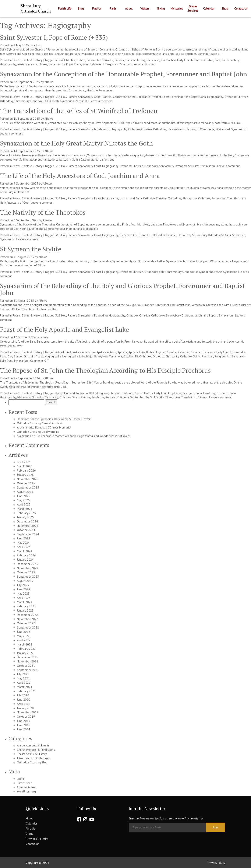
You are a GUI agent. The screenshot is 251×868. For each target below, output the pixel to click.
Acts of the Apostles (68, 352)
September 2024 (28, 534)
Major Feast (94, 356)
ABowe (49, 82)
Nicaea (43, 64)
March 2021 (25, 687)
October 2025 (26, 483)
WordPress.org (26, 791)
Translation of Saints (194, 397)
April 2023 (24, 598)
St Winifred (223, 129)
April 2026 (24, 462)
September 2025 (28, 487)
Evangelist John (192, 393)
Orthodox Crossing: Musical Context (39, 423)
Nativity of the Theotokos (136, 235)
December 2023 (27, 564)
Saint (86, 64)
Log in (21, 779)
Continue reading (210, 54)
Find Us (97, 8)
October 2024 (26, 530)
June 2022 (24, 632)
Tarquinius (111, 64)
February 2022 (26, 649)
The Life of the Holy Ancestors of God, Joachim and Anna (80, 176)
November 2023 (28, 568)
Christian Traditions (203, 352)
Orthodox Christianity (166, 356)
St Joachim (239, 235)
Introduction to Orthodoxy (33, 758)
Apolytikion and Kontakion (72, 393)
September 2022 (28, 627)
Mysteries (177, 8)
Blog (81, 8)
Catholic (119, 60)
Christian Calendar (178, 352)
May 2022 (23, 636)
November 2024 (28, 526)
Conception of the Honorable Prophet (137, 97)
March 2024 (25, 551)
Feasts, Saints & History (27, 60)
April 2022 (24, 640)
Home (30, 818)
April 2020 (24, 704)
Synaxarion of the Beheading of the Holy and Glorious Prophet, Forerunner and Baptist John (123, 289)
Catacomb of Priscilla (100, 60)
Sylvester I (97, 64)
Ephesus (176, 393)
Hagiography (8, 64)
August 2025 (25, 492)
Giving (161, 8)
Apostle (122, 352)
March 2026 (25, 466)
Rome (78, 64)
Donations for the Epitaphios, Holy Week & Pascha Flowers (54, 419)
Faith (113, 8)
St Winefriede (206, 129)
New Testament (112, 356)
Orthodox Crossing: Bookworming (38, 432)
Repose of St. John (117, 397)
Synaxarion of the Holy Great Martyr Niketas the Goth (76, 143)
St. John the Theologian (165, 397)
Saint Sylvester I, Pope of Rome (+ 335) (54, 37)
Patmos (86, 397)
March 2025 (25, 509)
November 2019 (28, 712)
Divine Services (193, 8)
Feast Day (6, 356)
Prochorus (98, 397)
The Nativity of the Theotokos (43, 212)
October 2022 (26, 623)
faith (217, 60)
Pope (69, 64)
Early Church (185, 60)
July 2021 (23, 674)
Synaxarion (67, 101)
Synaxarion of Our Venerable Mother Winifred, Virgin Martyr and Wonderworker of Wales (74, 436)
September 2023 (28, 577)
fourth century (230, 60)
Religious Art (222, 356)
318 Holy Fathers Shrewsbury (74, 97)
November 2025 (28, 479)
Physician (208, 356)
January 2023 (25, 610)
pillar (162, 272)
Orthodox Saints (190, 356)
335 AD (60, 60)
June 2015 (24, 725)
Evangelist (239, 352)
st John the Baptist (206, 315)
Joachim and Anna (131, 198)
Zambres (125, 64)
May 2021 (23, 678)
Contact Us (241, 8)
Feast (166, 97)
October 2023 (26, 572)
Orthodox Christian (236, 97)
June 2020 (24, 700)
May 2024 (23, 543)
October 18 (131, 356)
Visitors (145, 8)
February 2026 (26, 470)
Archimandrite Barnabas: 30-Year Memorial (44, 427)
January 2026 (25, 475)
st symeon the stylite (209, 272)
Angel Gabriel (103, 97)
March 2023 (25, 602)
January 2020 (25, 708)
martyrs (22, 64)
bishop (81, 60)
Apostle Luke (137, 352)
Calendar (209, 8)
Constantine (169, 60)
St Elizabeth (51, 101)
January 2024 (25, 560)
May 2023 (23, 594)
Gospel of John (226, 393)
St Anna (226, 235)
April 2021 (24, 683)
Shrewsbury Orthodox (29, 101)
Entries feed (25, 783)
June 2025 (24, 496)
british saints (102, 129)
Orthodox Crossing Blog (32, 762)
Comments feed (27, 787)
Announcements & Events (33, 745)
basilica (71, 60)
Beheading (101, 315)
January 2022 (25, 653)
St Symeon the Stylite (31, 249)
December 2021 (27, 657)
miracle (33, 64)
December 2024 (27, 521)
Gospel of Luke (34, 356)
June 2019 (24, 721)
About (129, 8)
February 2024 (26, 555)
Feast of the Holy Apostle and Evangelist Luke (64, 329)
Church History (144, 393)
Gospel (18, 356)
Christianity (153, 60)
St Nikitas (194, 166)
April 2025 (24, 504)
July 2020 (23, 695)
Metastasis (24, 397)
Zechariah (81, 101)
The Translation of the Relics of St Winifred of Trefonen (79, 111)
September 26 (139, 397)
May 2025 (23, 500)
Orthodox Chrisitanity (45, 397)
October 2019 (26, 717)
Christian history (136, 60)
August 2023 (25, 581)
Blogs (29, 834)
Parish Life (65, 8)
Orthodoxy (7, 101)
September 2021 (28, 670)
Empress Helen (204, 60)
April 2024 (24, 547)
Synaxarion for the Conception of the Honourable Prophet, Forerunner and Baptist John (123, 74)
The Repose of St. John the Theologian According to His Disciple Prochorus (105, 370)
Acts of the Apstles (94, 352)
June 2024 (24, 538)
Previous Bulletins (37, 839)
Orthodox (145, 356)
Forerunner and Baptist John (188, 97)
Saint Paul (6, 361)
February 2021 (26, 691)
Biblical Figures (156, 352)
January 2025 (25, 517)
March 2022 (25, 644)
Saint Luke (238, 356)
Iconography (70, 356)
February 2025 (26, 513)
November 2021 (28, 661)
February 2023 (26, 606)
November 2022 (28, 619)
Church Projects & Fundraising (36, 750)
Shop (225, 8)
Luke (82, 356)
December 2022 (27, 615)
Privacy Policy (217, 863)
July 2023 (23, 585)
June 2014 (24, 729)
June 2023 (24, 589)
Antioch (112, 352)
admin (37, 45)
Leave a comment (144, 64)
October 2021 (26, 666)
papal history (57, 64)
